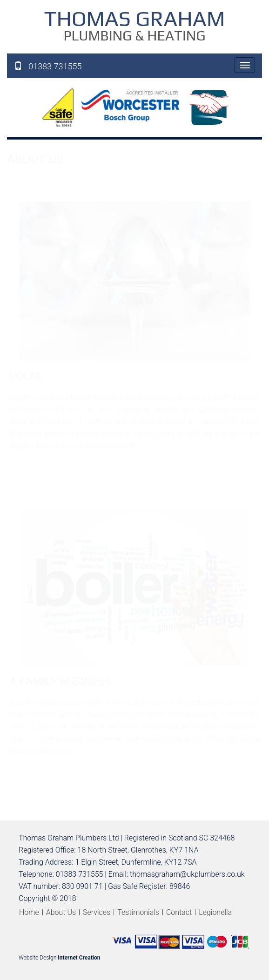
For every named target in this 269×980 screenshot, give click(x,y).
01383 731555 (48, 66)
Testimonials (138, 912)
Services (97, 912)
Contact (179, 912)
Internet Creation (79, 958)
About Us (61, 912)
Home (29, 912)
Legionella (215, 912)
